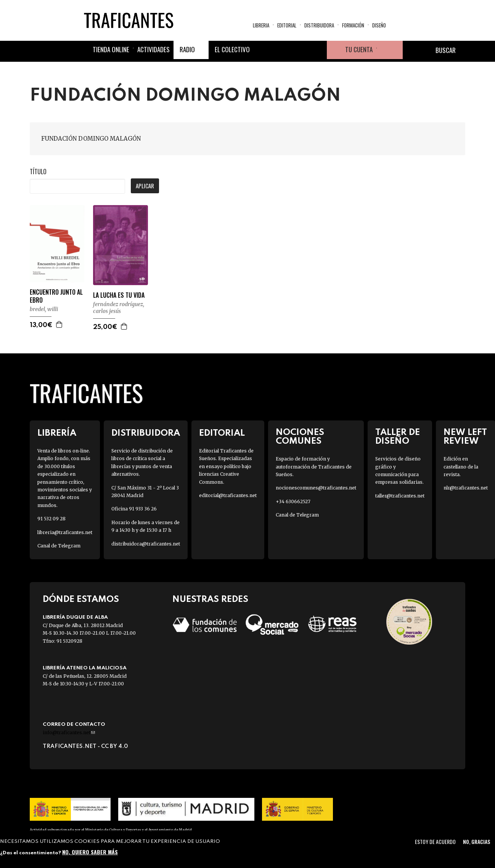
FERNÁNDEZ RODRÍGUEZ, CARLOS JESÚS (119, 308)
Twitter (281, 50)
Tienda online (111, 49)
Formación (353, 25)
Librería (57, 433)
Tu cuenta (359, 49)
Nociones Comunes (300, 437)
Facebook (263, 50)
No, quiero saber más (90, 852)
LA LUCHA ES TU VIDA (119, 295)
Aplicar (145, 186)
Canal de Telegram (59, 546)
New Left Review (465, 437)
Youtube (318, 50)
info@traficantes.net (69, 732)
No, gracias (477, 842)
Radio (187, 49)
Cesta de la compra (390, 50)
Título (38, 172)
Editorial (287, 25)
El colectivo (232, 49)
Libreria (261, 25)
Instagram (299, 50)
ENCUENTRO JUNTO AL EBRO (56, 296)
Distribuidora (319, 25)
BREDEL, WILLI (44, 309)
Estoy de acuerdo (435, 842)
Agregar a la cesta (59, 324)
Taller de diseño (398, 437)
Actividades (153, 49)
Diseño (379, 25)
